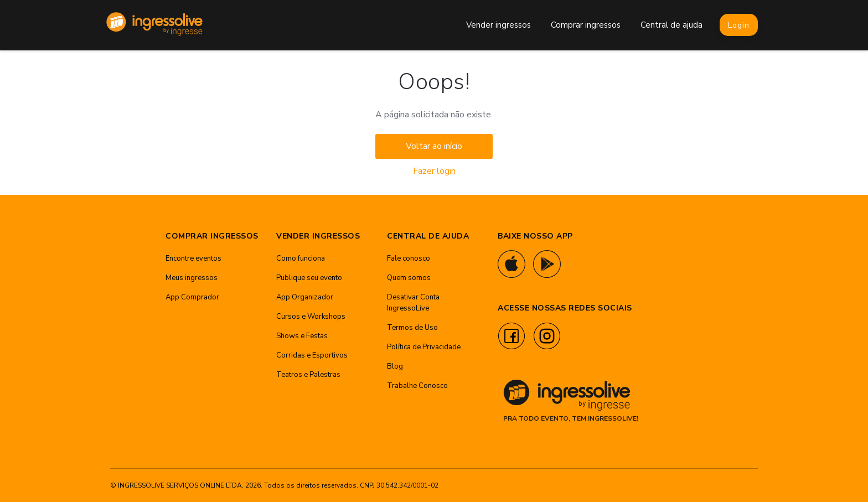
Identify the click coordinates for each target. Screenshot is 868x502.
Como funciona (301, 258)
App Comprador (192, 297)
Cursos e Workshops (311, 317)
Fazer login (434, 171)
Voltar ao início (434, 146)
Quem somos (409, 278)
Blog (395, 366)
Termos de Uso (412, 328)
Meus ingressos (192, 278)
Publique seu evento (309, 278)
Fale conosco (409, 258)
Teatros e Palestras (308, 375)
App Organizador (305, 297)
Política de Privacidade (424, 347)
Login (739, 25)
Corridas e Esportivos (312, 355)
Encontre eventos (193, 258)
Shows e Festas (302, 336)
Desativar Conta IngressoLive (413, 303)
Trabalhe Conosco (417, 386)
